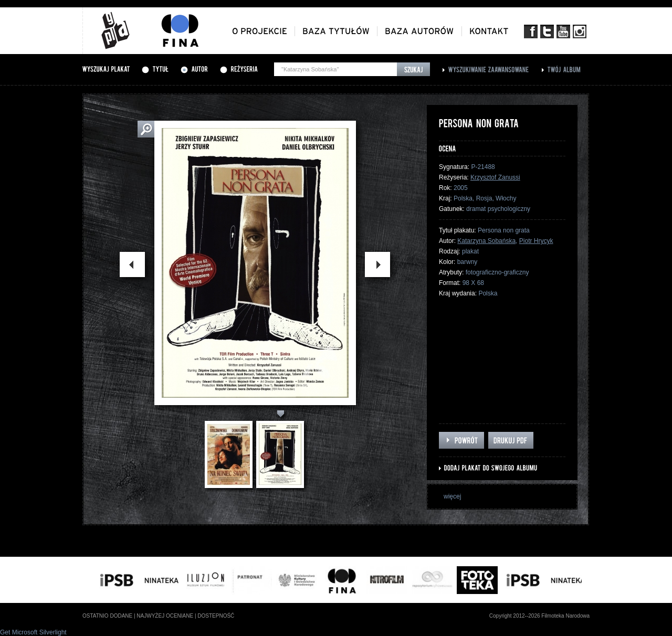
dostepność (216, 616)
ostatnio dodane (107, 616)
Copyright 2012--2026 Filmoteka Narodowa (539, 616)
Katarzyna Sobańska (486, 241)
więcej (452, 496)
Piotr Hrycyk (536, 241)
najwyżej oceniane (165, 616)
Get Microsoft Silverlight (33, 632)
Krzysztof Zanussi (495, 177)
